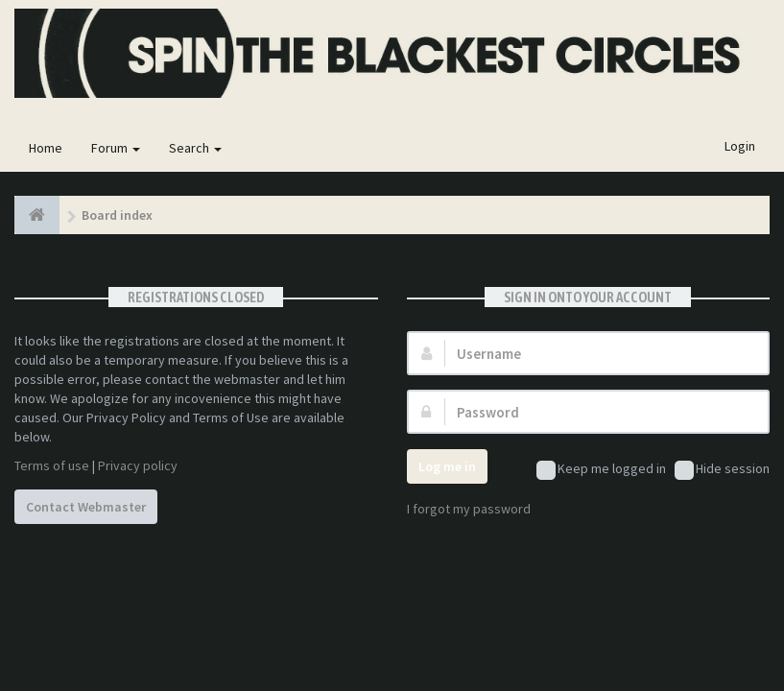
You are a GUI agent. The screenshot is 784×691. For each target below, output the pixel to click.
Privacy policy (138, 465)
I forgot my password (469, 509)
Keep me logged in (601, 470)
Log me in (447, 466)
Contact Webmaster (86, 507)
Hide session (722, 470)
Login (740, 146)
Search (195, 148)
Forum (116, 148)
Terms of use (52, 465)
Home (46, 148)
